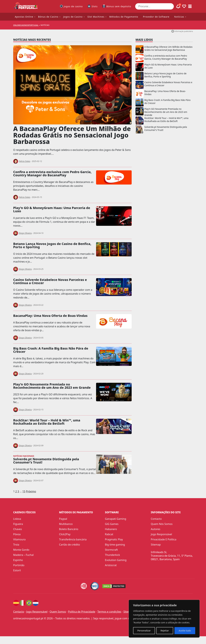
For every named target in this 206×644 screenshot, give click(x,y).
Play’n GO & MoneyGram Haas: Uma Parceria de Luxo (52, 209)
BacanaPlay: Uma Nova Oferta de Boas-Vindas (50, 316)
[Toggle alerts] (178, 6)
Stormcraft (111, 550)
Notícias (179, 17)
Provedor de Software (156, 17)
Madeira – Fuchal (23, 555)
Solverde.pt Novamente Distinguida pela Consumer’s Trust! (46, 461)
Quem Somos (58, 612)
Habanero (111, 529)
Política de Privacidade (82, 612)
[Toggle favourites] (184, 6)
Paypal (63, 519)
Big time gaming (115, 545)
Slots (95, 6)
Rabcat (109, 534)
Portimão (19, 565)
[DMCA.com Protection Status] (114, 586)
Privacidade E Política (164, 539)
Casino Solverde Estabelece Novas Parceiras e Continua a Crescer (50, 281)
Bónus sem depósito (119, 6)
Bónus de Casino (48, 17)
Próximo (31, 491)
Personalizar (144, 631)
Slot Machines (96, 17)
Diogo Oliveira (25, 233)
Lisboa (17, 519)
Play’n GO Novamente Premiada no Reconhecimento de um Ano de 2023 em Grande (52, 386)
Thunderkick (112, 555)
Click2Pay (65, 534)
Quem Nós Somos (162, 524)
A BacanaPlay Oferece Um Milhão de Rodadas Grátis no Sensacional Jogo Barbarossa (72, 135)
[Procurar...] (154, 6)
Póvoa (17, 534)
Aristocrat (111, 565)
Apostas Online (24, 17)
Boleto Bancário (69, 529)
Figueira (18, 524)
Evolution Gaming (116, 560)
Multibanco (66, 524)
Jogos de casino (73, 6)
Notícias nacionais (24, 456)
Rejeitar (165, 631)
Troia (16, 545)
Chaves (18, 529)
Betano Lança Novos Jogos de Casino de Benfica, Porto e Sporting (52, 245)
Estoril (17, 570)
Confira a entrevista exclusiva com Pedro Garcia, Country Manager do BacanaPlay (52, 173)
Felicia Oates (25, 161)
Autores (156, 529)
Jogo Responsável (161, 534)
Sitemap (156, 545)
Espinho (18, 560)
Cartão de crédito (70, 545)
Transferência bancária (73, 539)
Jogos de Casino (73, 17)
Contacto (156, 519)
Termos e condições (109, 612)
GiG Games (112, 524)
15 (24, 491)
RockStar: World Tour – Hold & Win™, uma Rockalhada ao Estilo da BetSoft (47, 422)
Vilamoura (19, 539)
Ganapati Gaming (116, 519)
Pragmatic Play (114, 539)
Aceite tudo (185, 631)
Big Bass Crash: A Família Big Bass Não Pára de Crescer (51, 350)
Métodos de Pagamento (124, 17)
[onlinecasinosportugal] (26, 6)
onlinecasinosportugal (26, 25)
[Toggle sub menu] (190, 6)
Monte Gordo (21, 550)
